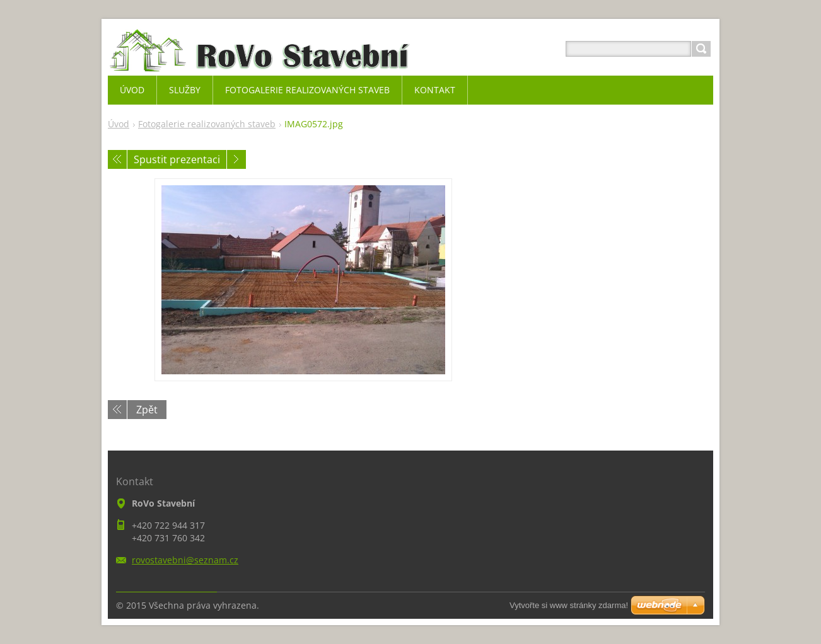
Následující (236, 159)
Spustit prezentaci (177, 159)
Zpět (147, 410)
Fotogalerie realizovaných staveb (207, 124)
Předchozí (117, 159)
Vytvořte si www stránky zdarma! (569, 605)
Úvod (119, 124)
